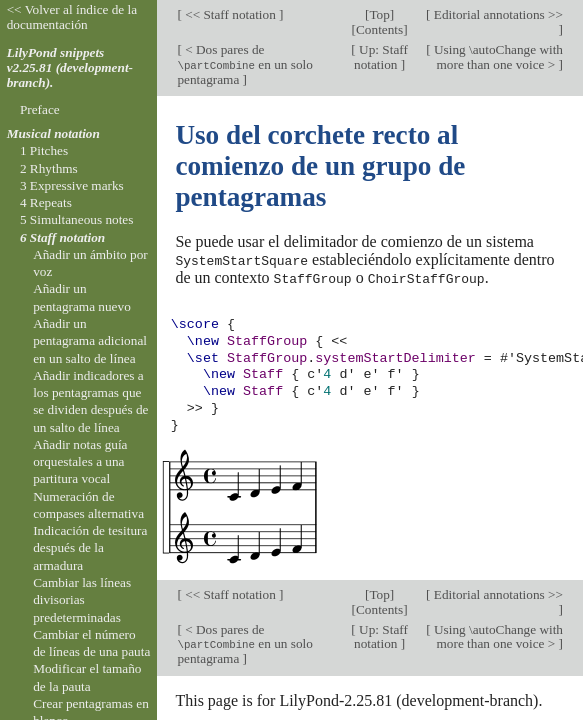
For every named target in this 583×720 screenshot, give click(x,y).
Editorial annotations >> (497, 14)
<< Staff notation (230, 14)
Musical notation (53, 133)
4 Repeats (46, 202)
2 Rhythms (49, 168)
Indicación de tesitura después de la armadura (90, 548)
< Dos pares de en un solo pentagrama (245, 64)
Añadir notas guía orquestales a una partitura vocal (80, 462)
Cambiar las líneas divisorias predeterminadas (82, 600)
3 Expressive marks (72, 185)
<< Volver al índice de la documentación (72, 17)
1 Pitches (44, 150)
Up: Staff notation (381, 57)
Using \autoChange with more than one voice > (497, 57)
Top (379, 14)
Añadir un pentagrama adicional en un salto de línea (90, 341)
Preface (40, 109)
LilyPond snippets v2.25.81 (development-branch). (70, 67)
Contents (379, 29)
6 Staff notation (62, 237)
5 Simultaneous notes (77, 219)
